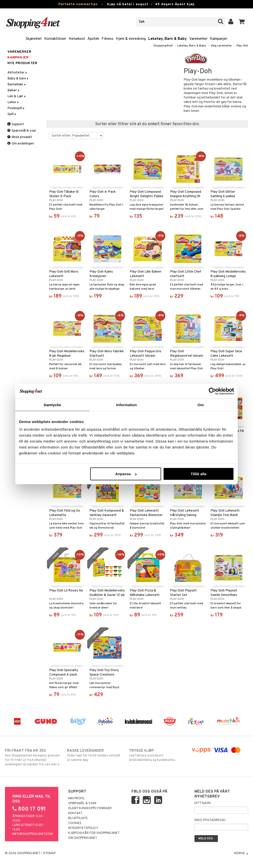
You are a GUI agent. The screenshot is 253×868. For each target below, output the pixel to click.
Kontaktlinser (55, 39)
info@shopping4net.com (32, 834)
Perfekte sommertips (78, 4)
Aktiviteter (18, 73)
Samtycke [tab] (53, 405)
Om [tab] (200, 405)
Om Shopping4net (83, 838)
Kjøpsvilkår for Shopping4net (94, 833)
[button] (242, 22)
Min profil (76, 798)
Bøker (14, 90)
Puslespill (16, 108)
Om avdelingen (21, 144)
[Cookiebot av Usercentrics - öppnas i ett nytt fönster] (212, 391)
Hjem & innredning (131, 39)
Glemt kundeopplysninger (90, 808)
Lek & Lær (17, 96)
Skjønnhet (34, 39)
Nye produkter (22, 63)
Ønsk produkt (20, 137)
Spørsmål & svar (22, 131)
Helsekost (77, 39)
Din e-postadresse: (210, 820)
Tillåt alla (198, 474)
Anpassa (126, 474)
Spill (12, 114)
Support (16, 124)
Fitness (107, 39)
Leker (13, 102)
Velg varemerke (221, 46)
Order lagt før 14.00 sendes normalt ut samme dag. (95, 755)
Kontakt (75, 813)
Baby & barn (18, 79)
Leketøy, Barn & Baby (168, 39)
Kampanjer (219, 39)
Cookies (75, 823)
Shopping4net (163, 46)
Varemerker (198, 39)
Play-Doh (242, 46)
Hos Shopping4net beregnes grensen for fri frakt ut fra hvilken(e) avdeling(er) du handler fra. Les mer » (33, 757)
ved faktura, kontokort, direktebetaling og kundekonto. (157, 755)
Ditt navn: (203, 803)
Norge (241, 853)
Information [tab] (126, 405)
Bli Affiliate (78, 818)
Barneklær (17, 84)
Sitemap (49, 853)
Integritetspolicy (83, 828)
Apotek (93, 39)
